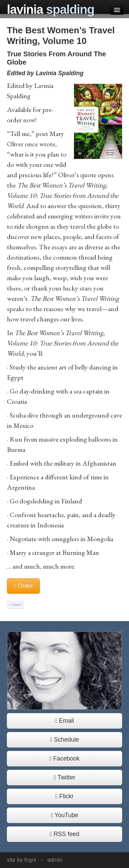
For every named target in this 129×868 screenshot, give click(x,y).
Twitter (64, 777)
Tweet (15, 605)
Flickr (64, 796)
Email (64, 721)
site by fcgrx (21, 860)
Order (23, 586)
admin (55, 860)
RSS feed (64, 834)
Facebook (64, 758)
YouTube (65, 815)
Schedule (64, 740)
